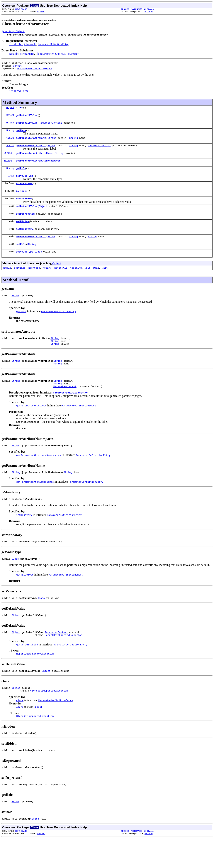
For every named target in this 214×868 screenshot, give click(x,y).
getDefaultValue (27, 118)
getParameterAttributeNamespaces (38, 167)
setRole (21, 257)
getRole (21, 175)
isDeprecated (25, 192)
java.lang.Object (13, 32)
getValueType (25, 184)
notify (47, 282)
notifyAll (61, 282)
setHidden (22, 232)
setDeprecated (25, 224)
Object (17, 67)
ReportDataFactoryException (63, 659)
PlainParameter (45, 54)
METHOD (41, 12)
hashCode (34, 282)
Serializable (16, 45)
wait (88, 282)
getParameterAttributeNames (35, 159)
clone (19, 110)
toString (76, 282)
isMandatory (24, 208)
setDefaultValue (27, 216)
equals (7, 282)
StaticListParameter (67, 54)
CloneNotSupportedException (49, 717)
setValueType (25, 265)
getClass (20, 282)
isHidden (22, 200)
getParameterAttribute (31, 143)
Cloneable (30, 45)
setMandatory (25, 240)
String (10, 135)
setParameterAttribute (31, 249)
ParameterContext (51, 127)
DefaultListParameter (22, 54)
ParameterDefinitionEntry (53, 45)
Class (11, 183)
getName (21, 135)
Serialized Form (18, 93)
